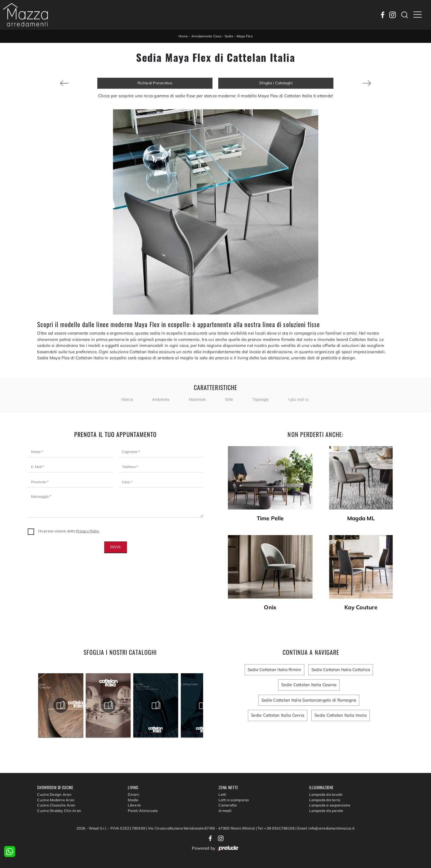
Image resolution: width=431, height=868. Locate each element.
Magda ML (361, 518)
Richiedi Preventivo (155, 83)
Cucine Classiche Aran (56, 805)
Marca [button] (127, 399)
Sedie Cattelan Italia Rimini (274, 670)
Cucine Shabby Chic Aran (59, 811)
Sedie (229, 36)
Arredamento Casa (206, 36)
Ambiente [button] (161, 399)
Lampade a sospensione (330, 805)
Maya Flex (245, 36)
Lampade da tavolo (326, 794)
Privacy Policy (88, 531)
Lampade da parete (326, 811)
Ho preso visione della (69, 531)
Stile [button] (229, 399)
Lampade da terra (325, 800)
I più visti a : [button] (299, 399)
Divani (133, 794)
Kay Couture (361, 607)
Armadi (225, 811)
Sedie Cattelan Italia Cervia (278, 715)
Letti (222, 794)
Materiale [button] (197, 399)
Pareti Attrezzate (143, 811)
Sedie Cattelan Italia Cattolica (341, 670)
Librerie (134, 805)
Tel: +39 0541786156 (277, 828)
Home (183, 36)
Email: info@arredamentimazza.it (326, 828)
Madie (133, 800)
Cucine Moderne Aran (56, 800)
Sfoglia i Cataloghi (276, 83)
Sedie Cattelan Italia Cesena (309, 685)
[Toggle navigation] (418, 15)
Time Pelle (270, 518)
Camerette (228, 805)
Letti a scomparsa (234, 800)
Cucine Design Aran (54, 794)
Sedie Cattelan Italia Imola (341, 715)
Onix (270, 607)
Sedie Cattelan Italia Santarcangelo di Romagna (309, 700)
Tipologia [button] (260, 399)
